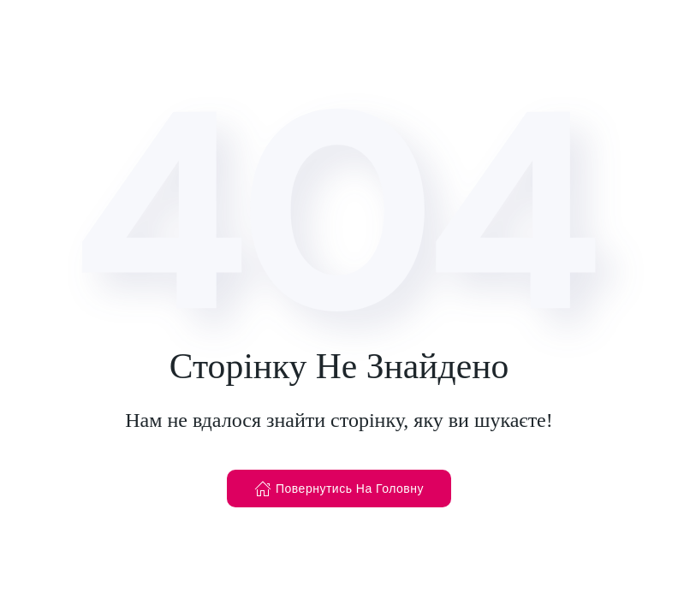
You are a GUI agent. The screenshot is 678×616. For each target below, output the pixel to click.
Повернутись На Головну (339, 489)
